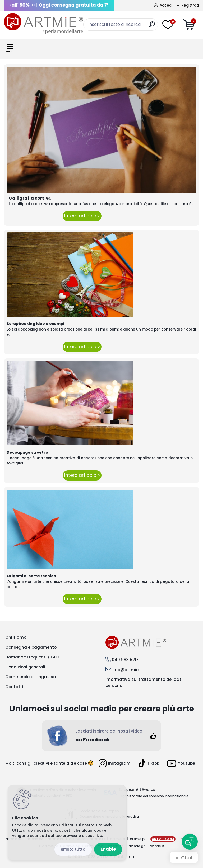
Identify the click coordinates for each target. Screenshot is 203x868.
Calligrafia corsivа (30, 198)
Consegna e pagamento (31, 647)
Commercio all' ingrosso (31, 677)
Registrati (190, 5)
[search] (152, 26)
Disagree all (73, 849)
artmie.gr (137, 846)
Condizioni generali (25, 667)
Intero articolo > (82, 216)
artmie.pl (138, 839)
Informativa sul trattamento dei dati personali (144, 682)
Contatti (14, 687)
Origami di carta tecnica (31, 576)
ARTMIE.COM (163, 839)
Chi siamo (16, 637)
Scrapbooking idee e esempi (35, 324)
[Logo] (44, 24)
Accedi (166, 5)
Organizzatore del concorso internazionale (154, 796)
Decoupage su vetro (27, 452)
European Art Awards (137, 789)
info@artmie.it (127, 670)
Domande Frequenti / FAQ (32, 657)
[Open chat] (190, 842)
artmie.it (157, 846)
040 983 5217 (125, 660)
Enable (108, 849)
